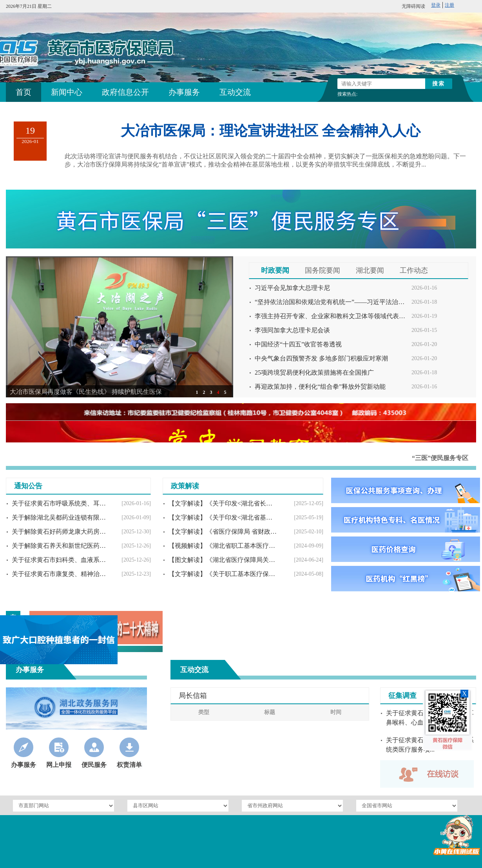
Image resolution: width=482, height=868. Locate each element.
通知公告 (28, 486)
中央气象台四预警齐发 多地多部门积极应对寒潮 (321, 358)
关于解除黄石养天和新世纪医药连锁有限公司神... (61, 546)
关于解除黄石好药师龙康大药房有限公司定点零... (61, 532)
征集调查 (402, 696)
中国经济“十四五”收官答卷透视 (298, 344)
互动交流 (235, 92)
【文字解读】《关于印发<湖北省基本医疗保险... (223, 517)
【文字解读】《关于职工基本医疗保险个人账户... (223, 574)
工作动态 (414, 270)
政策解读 (185, 486)
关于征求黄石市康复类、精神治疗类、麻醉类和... (61, 574)
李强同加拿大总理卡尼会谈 (292, 330)
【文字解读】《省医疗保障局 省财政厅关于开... (223, 532)
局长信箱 (193, 696)
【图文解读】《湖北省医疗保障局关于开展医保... (223, 560)
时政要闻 (275, 270)
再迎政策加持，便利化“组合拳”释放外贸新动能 (320, 387)
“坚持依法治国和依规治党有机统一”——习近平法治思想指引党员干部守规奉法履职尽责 (331, 302)
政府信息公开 (125, 92)
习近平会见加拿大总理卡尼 (292, 288)
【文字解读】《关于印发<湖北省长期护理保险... (223, 503)
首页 (24, 92)
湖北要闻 (370, 270)
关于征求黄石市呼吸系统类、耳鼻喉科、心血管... (61, 503)
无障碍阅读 (413, 6)
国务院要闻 (323, 270)
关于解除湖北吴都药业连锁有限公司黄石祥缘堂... (61, 517)
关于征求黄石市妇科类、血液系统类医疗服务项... (61, 560)
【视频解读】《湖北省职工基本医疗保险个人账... (223, 546)
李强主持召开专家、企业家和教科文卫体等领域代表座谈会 (331, 316)
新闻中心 (67, 92)
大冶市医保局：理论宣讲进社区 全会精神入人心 (271, 131)
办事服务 (184, 92)
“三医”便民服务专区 (440, 458)
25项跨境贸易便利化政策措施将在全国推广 (314, 372)
